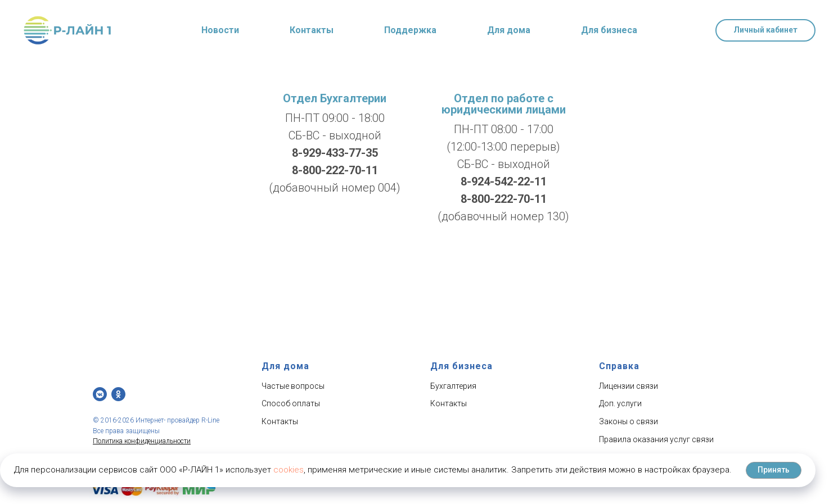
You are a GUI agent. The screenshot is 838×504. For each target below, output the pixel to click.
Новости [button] (220, 30)
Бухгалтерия (453, 386)
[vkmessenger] (100, 394)
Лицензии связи (628, 386)
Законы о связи (628, 421)
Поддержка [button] (410, 30)
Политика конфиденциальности (142, 441)
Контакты (312, 30)
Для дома (509, 30)
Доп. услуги (620, 403)
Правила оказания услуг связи (656, 439)
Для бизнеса (609, 30)
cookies (289, 470)
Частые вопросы (293, 386)
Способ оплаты (291, 403)
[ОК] (118, 394)
